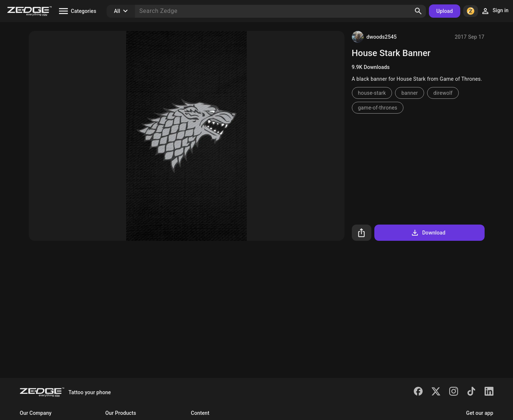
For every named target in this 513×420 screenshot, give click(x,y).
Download (428, 233)
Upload (445, 11)
